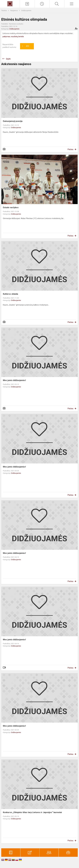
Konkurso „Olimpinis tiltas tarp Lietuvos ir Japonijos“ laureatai (32, 812)
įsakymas (6, 37)
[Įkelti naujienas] (27, 4)
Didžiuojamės (26, 11)
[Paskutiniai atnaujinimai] (42, 4)
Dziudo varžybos (11, 208)
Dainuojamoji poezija (13, 121)
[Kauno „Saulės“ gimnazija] (10, 4)
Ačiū (25, 46)
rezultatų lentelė (17, 37)
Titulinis (4, 11)
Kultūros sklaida (10, 294)
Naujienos (14, 11)
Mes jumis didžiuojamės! (14, 380)
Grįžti (8, 59)
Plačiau (70, 149)
